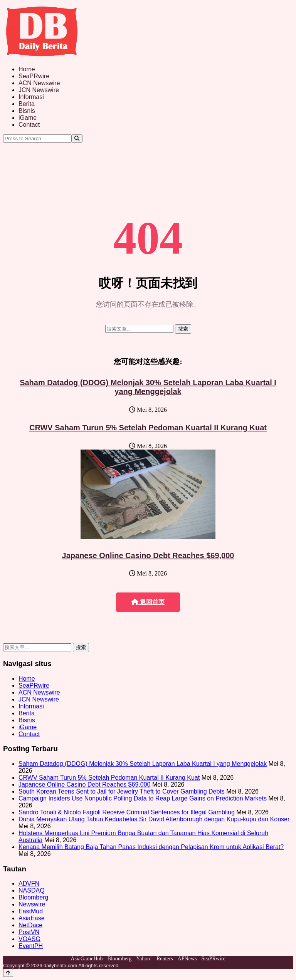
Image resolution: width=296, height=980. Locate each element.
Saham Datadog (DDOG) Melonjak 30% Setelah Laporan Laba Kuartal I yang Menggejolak (148, 387)
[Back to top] (8, 973)
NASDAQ (32, 890)
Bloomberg (33, 897)
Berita (27, 104)
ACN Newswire (39, 83)
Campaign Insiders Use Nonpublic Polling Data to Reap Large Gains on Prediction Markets (143, 798)
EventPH (31, 946)
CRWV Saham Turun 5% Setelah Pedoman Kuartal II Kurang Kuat (148, 428)
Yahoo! (144, 959)
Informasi (31, 97)
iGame (28, 118)
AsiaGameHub (87, 959)
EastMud (31, 911)
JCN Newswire (39, 90)
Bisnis (27, 111)
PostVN (29, 932)
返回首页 (148, 602)
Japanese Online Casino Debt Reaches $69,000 (148, 555)
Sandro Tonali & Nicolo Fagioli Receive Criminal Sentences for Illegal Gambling (127, 812)
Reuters (165, 959)
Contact (29, 125)
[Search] (77, 138)
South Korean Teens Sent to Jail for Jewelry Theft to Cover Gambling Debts (122, 791)
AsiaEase (32, 918)
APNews (187, 959)
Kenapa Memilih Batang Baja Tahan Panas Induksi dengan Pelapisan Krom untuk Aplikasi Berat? (151, 847)
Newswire (32, 904)
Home (27, 69)
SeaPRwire (34, 76)
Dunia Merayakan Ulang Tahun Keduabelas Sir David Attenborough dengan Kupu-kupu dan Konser (154, 819)
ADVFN (29, 884)
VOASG (29, 939)
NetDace (30, 925)
